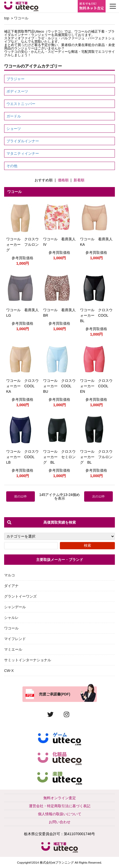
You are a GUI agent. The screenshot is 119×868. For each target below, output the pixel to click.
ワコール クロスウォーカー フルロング (22, 244)
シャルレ (11, 618)
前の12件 (21, 496)
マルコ (10, 575)
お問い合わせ (60, 822)
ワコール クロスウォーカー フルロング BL (96, 457)
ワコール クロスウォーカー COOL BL (96, 315)
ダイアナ (11, 586)
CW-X (9, 671)
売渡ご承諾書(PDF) (55, 694)
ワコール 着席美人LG (22, 313)
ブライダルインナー (23, 141)
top (7, 18)
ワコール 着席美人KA (96, 242)
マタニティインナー (23, 153)
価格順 (63, 180)
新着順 (79, 180)
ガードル (14, 116)
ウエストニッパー (21, 104)
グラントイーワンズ (20, 596)
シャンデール (15, 607)
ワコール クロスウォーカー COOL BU (59, 386)
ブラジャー (15, 79)
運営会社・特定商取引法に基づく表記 (60, 806)
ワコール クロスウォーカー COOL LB (22, 457)
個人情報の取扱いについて (60, 814)
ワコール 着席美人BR (59, 313)
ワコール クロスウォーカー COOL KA (22, 386)
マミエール (13, 649)
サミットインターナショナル (28, 660)
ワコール (21, 18)
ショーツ (14, 129)
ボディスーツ (17, 91)
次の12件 (98, 496)
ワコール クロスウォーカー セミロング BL (59, 457)
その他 (12, 166)
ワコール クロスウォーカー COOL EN (96, 386)
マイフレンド (15, 639)
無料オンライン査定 (60, 798)
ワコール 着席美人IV (59, 242)
